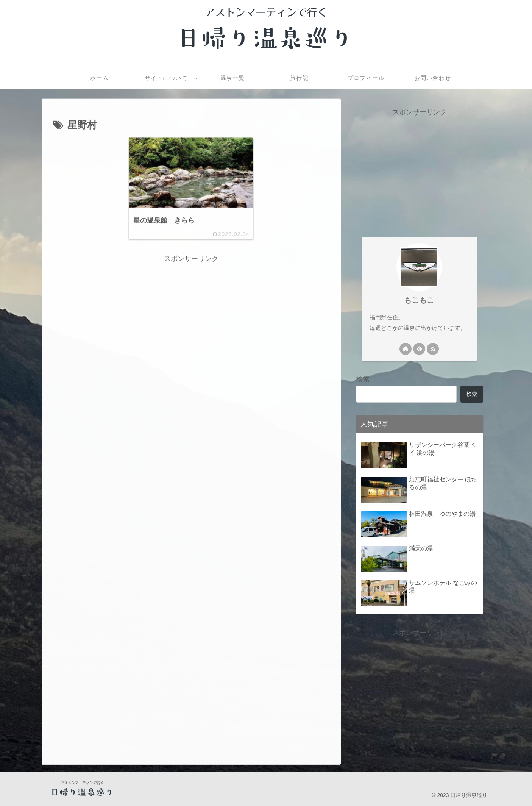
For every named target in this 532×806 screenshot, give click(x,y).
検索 (363, 379)
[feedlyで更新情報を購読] (419, 349)
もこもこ (419, 300)
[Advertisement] (191, 318)
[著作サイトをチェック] (406, 349)
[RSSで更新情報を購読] (433, 349)
